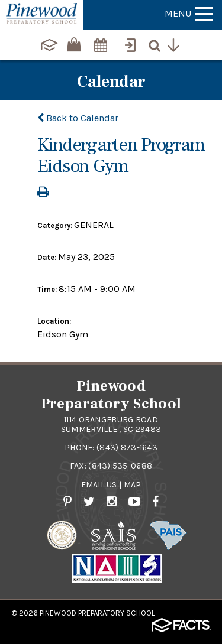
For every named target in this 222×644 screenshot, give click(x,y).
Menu (189, 13)
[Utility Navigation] (176, 44)
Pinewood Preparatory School (97, 613)
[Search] (157, 44)
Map (133, 485)
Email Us (99, 485)
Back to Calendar (78, 118)
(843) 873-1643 (127, 448)
